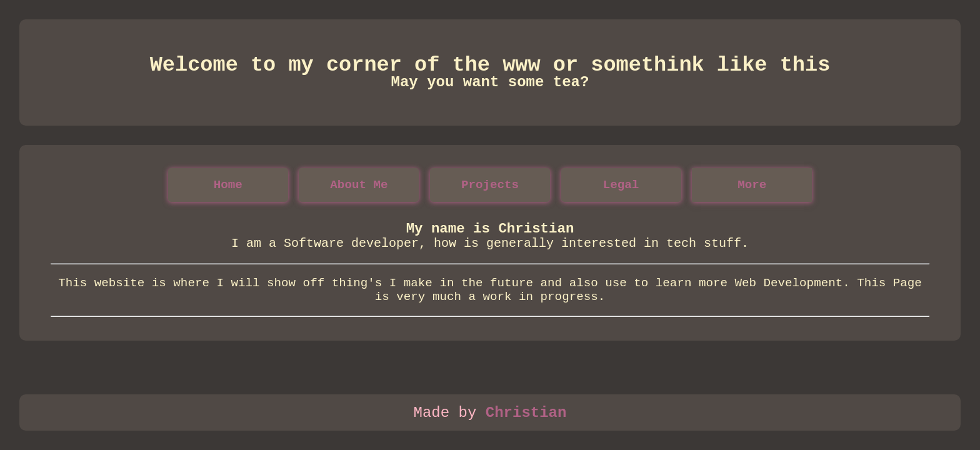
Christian (526, 413)
